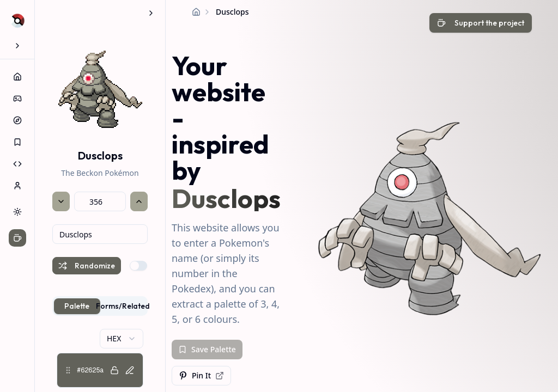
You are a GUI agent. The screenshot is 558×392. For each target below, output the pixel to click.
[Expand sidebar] (17, 46)
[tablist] (100, 306)
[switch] (138, 266)
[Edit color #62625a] (130, 370)
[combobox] (100, 234)
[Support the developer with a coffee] (481, 24)
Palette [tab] (77, 306)
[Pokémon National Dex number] (100, 201)
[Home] (196, 12)
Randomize (87, 266)
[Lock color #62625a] (114, 370)
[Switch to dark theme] (17, 212)
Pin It (201, 375)
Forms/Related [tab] (123, 306)
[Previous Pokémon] (61, 201)
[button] (100, 370)
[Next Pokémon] (139, 201)
